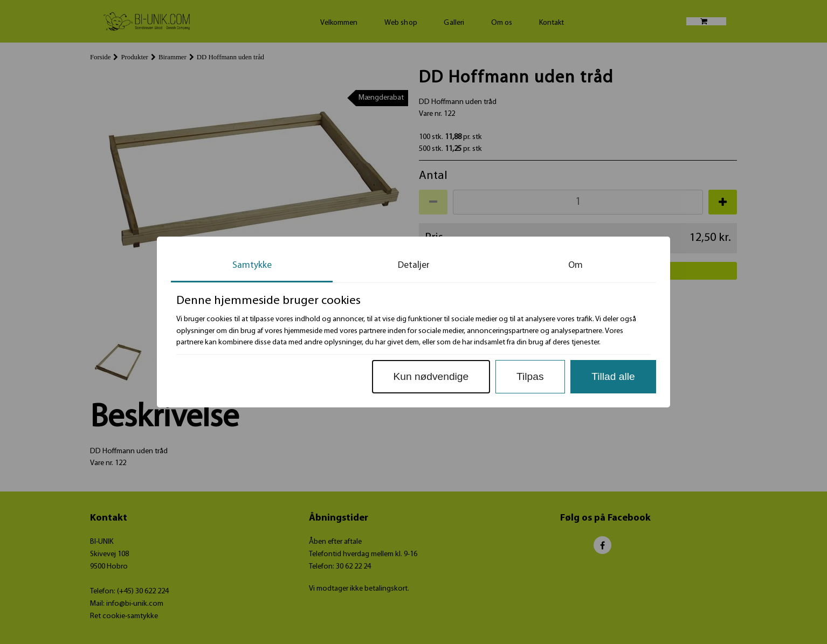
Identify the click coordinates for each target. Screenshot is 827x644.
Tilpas (530, 376)
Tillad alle (613, 376)
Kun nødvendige (431, 376)
